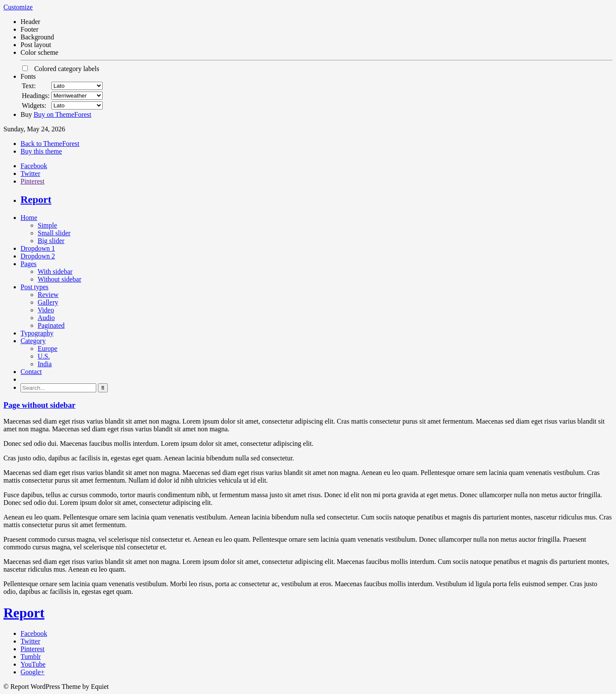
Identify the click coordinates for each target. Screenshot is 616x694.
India (45, 364)
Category (33, 341)
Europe (47, 348)
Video (46, 310)
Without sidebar (59, 279)
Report (36, 199)
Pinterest (33, 181)
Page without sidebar (39, 405)
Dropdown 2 (38, 256)
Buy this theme (41, 151)
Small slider (54, 233)
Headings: (36, 96)
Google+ (33, 672)
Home (29, 218)
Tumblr (31, 657)
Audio (46, 318)
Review (48, 295)
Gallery (48, 302)
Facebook (34, 166)
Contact (31, 372)
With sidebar (55, 271)
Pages (28, 264)
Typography (37, 333)
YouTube (33, 664)
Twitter (30, 173)
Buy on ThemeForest (63, 114)
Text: (29, 86)
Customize (18, 7)
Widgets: (34, 105)
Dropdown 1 (38, 248)
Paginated (51, 325)
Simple (47, 225)
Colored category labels (61, 69)
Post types (34, 287)
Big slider (51, 241)
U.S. (44, 356)
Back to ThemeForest (50, 144)
